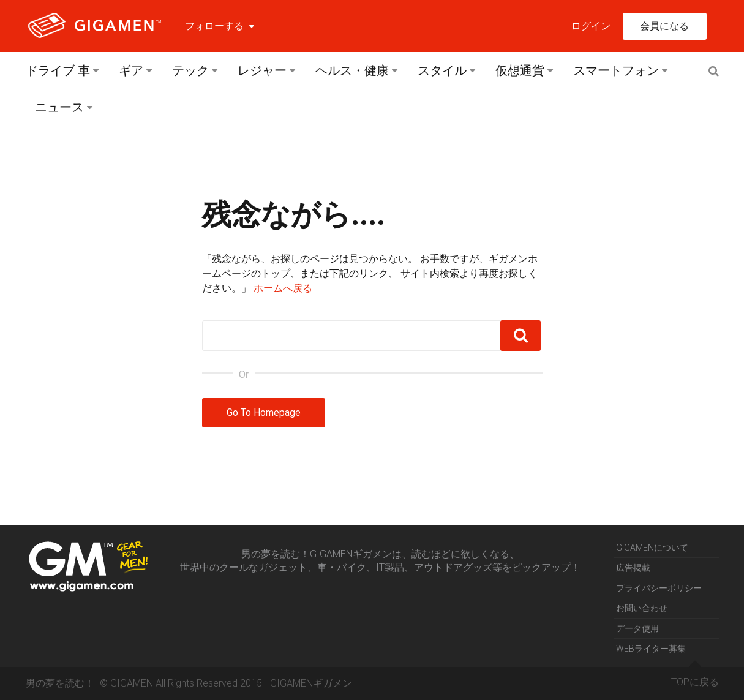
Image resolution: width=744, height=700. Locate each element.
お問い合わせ (642, 608)
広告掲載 (633, 568)
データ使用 (637, 628)
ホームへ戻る (283, 288)
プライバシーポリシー (659, 588)
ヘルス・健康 (352, 70)
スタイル (442, 70)
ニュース (59, 107)
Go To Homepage (264, 412)
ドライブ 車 (58, 70)
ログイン (591, 26)
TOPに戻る (695, 677)
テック (190, 70)
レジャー (262, 70)
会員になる (664, 26)
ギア (131, 70)
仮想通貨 (520, 70)
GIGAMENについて (652, 548)
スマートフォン (616, 70)
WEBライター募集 (651, 649)
